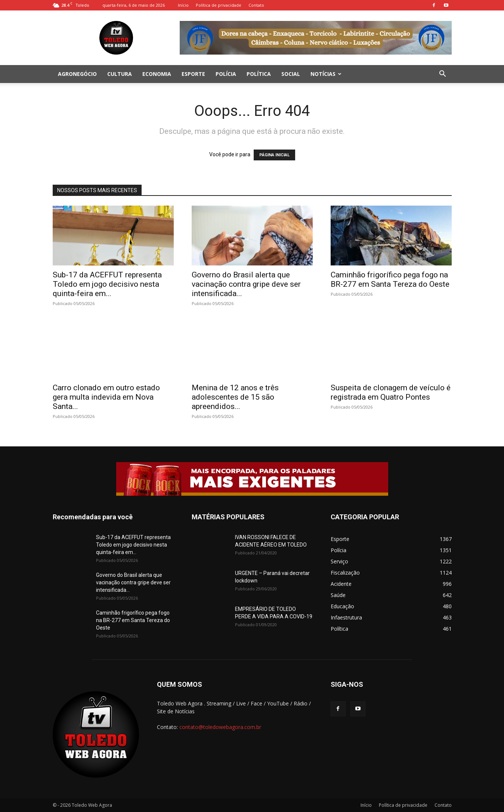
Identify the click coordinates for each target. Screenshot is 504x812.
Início (183, 5)
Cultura (120, 74)
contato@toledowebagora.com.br (220, 727)
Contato (256, 5)
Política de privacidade (219, 5)
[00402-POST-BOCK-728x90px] (252, 479)
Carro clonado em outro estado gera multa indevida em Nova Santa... (106, 397)
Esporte (193, 74)
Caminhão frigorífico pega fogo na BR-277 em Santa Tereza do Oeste (390, 279)
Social (291, 74)
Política (259, 74)
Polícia (226, 74)
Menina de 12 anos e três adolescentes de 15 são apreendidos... (235, 397)
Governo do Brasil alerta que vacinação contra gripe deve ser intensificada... (246, 284)
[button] (443, 75)
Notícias (326, 74)
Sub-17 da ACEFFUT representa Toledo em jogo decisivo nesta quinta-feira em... (107, 284)
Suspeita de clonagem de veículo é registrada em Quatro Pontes (391, 392)
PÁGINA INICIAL (274, 155)
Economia (157, 74)
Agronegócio (77, 74)
